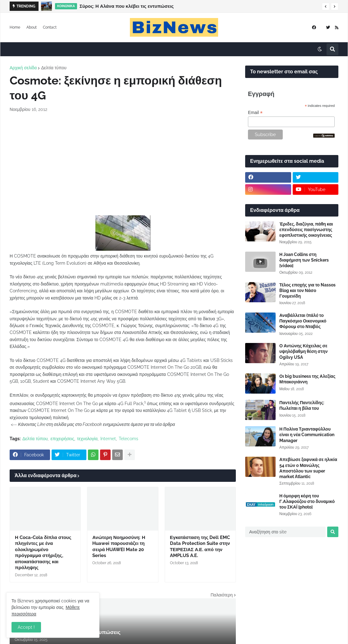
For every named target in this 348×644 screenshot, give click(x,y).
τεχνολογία (87, 439)
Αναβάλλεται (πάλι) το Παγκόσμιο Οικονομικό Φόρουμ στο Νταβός (303, 321)
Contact (50, 27)
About (32, 27)
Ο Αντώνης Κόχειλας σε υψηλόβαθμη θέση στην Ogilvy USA (303, 351)
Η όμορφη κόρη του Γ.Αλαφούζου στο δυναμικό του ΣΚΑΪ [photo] (307, 501)
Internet (108, 439)
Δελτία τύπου (54, 68)
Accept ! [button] (26, 627)
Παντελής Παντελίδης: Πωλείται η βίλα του (302, 405)
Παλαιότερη (222, 595)
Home (15, 27)
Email (255, 113)
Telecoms (128, 439)
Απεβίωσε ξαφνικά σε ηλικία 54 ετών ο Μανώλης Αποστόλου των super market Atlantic (308, 468)
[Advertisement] (123, 164)
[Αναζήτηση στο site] (285, 532)
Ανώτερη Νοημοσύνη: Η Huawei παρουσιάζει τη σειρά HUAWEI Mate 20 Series (119, 547)
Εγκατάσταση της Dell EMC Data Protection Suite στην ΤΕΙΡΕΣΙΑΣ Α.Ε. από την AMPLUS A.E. (200, 547)
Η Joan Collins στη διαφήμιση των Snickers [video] (304, 260)
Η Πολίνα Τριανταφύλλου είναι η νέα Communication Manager (307, 435)
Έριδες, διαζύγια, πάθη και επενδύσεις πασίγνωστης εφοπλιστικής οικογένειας (306, 230)
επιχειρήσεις (62, 439)
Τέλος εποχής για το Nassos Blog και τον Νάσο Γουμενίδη (307, 290)
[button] (326, 7)
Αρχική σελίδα (23, 68)
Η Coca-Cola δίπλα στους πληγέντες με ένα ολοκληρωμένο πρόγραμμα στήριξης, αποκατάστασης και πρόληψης (43, 553)
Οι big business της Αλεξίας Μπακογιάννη (307, 379)
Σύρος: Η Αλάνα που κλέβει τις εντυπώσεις (127, 6)
